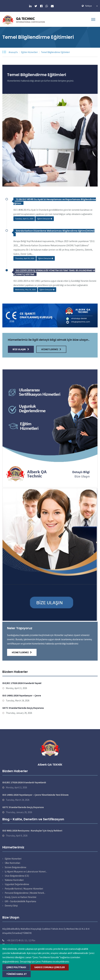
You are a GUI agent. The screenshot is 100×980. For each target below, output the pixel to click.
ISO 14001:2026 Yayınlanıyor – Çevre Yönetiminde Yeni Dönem (35, 795)
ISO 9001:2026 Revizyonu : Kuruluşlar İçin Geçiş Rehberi (32, 831)
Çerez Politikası (16, 967)
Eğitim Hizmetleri (29, 52)
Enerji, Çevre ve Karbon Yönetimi (20, 897)
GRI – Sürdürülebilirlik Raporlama (20, 901)
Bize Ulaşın (21, 349)
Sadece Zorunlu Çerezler (50, 967)
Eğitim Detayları (45, 219)
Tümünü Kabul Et (17, 974)
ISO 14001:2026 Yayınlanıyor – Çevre (22, 696)
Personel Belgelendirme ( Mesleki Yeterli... (25, 893)
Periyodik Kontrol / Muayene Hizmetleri (24, 889)
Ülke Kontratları (12, 863)
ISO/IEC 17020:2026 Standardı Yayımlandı (24, 782)
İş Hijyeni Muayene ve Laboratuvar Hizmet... (26, 872)
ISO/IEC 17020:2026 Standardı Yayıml (22, 683)
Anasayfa (13, 52)
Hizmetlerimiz (51, 349)
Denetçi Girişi (11, 906)
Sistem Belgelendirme (16, 867)
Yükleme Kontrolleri (14, 880)
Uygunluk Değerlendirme (17, 884)
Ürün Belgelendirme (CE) (17, 876)
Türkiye (91, 6)
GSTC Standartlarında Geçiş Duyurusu (23, 708)
